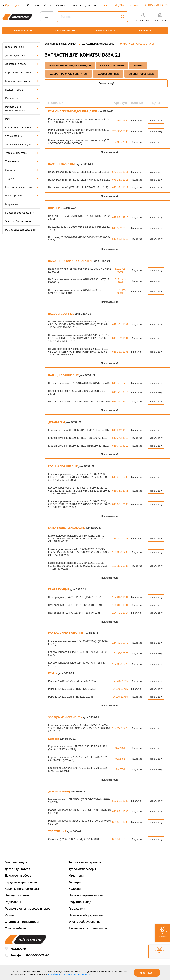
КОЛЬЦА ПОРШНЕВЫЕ (63, 463)
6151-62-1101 (120, 321)
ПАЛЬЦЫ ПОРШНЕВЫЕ (141, 71)
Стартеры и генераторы (22, 124)
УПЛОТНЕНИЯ (58, 828)
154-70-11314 (120, 610)
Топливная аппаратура (22, 141)
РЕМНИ (53, 670)
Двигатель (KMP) (59, 788)
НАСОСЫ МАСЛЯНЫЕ (112, 62)
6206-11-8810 (120, 836)
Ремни (9, 115)
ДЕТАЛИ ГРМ (57, 419)
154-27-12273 (120, 725)
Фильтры (22, 167)
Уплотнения (22, 158)
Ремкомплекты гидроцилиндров (22, 105)
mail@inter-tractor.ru (127, 5)
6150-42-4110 (120, 427)
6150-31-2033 (120, 474)
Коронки (54, 736)
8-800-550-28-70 (38, 952)
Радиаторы (22, 95)
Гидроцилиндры (22, 44)
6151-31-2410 (120, 380)
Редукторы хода (22, 192)
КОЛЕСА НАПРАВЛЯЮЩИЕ (66, 630)
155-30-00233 (120, 535)
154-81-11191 (120, 594)
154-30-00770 (120, 639)
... (105, 4)
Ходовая (22, 175)
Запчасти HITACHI (22, 31)
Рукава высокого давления (21, 227)
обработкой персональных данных (69, 974)
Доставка (92, 5)
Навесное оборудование (19, 209)
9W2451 (120, 745)
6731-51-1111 (120, 169)
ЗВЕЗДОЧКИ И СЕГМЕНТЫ (66, 714)
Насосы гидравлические (22, 184)
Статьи (61, 5)
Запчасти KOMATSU (64, 31)
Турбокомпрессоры (22, 149)
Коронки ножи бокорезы (22, 78)
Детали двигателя (22, 52)
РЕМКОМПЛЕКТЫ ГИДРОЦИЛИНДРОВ (70, 62)
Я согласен (147, 973)
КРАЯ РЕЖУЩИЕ (59, 586)
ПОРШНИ (138, 62)
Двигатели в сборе (22, 61)
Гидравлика (12, 201)
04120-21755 (120, 678)
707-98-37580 (120, 117)
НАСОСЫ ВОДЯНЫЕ (108, 71)
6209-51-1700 (120, 798)
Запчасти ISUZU (148, 31)
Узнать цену (156, 117)
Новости (75, 5)
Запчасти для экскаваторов (98, 40)
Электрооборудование (18, 218)
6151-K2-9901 (120, 267)
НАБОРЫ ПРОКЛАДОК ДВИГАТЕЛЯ (69, 71)
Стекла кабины (22, 132)
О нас (48, 5)
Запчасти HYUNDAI (106, 31)
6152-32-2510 (120, 214)
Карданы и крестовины (22, 69)
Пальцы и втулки (22, 86)
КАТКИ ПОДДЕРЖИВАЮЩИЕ (67, 525)
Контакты (34, 5)
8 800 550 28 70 (156, 5)
